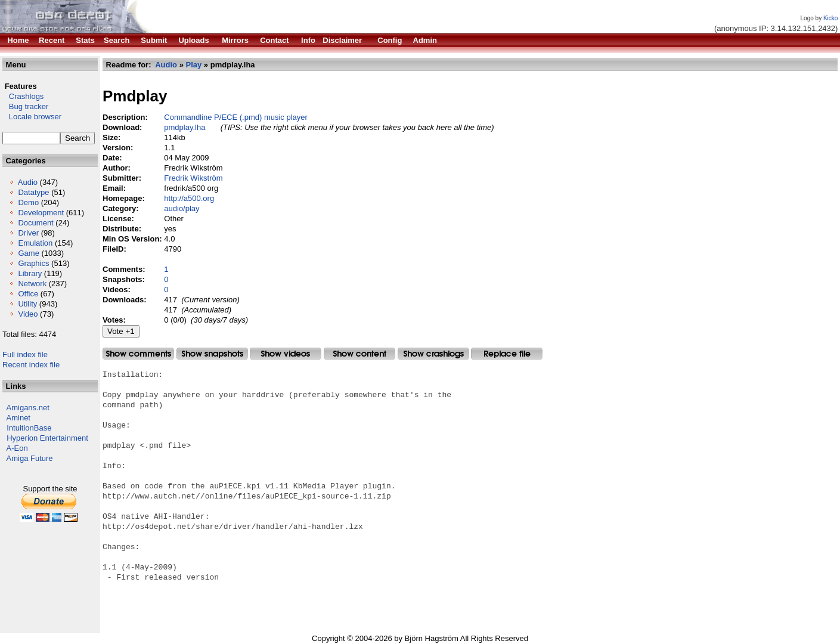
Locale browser (32, 117)
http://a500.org (189, 198)
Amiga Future (30, 458)
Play (194, 65)
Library (30, 273)
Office (28, 294)
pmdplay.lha (185, 127)
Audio (28, 182)
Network (32, 284)
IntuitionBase (29, 428)
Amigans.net (28, 408)
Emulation (35, 243)
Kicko (830, 18)
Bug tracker (25, 106)
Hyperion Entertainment (47, 438)
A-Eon (17, 448)
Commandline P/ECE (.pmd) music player (236, 117)
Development (41, 213)
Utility (27, 304)
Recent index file (31, 365)
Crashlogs (23, 96)
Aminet (18, 418)
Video (28, 314)
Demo (28, 202)
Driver (28, 233)
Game (28, 253)
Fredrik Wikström (193, 178)
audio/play (182, 208)
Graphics (33, 263)
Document (35, 223)
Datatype (33, 192)
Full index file (25, 354)
